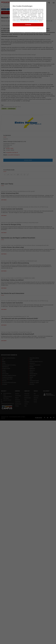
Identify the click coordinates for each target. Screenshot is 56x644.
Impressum (35, 29)
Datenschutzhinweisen (25, 19)
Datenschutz (41, 29)
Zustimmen (28, 25)
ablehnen (18, 21)
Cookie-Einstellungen (34, 21)
